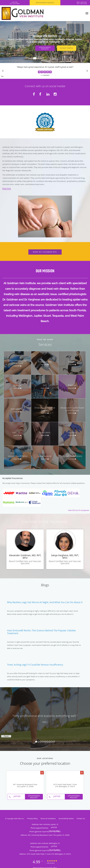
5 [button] (45, 742)
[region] (45, 717)
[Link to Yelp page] (42, 773)
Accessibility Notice (66, 818)
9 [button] (54, 742)
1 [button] (36, 742)
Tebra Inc (21, 819)
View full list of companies (79, 510)
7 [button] (50, 742)
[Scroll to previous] (4, 71)
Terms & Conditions (48, 818)
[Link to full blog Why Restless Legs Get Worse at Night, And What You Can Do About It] (45, 601)
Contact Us (81, 818)
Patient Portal (67, 48)
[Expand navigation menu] (87, 13)
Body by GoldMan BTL (45, 252)
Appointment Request (45, 48)
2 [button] (38, 742)
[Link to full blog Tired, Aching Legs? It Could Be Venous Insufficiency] (45, 663)
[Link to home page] (42, 13)
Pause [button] (2, 76)
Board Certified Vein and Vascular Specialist (25, 562)
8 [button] (52, 742)
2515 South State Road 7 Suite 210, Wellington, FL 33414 (65, 786)
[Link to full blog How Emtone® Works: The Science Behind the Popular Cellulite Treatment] (45, 630)
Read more (7, 188)
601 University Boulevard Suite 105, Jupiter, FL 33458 (25, 786)
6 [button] (47, 742)
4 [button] (43, 742)
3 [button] (41, 742)
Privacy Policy (32, 818)
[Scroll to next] (86, 71)
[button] (45, 3)
